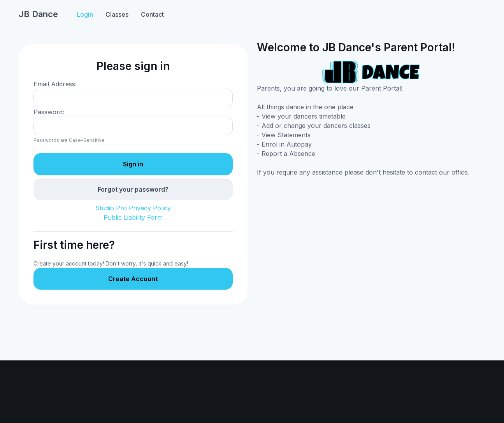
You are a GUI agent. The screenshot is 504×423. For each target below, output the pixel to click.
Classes (117, 14)
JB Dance (38, 14)
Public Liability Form (133, 217)
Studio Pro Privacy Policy (133, 208)
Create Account (133, 279)
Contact (152, 14)
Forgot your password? (133, 189)
